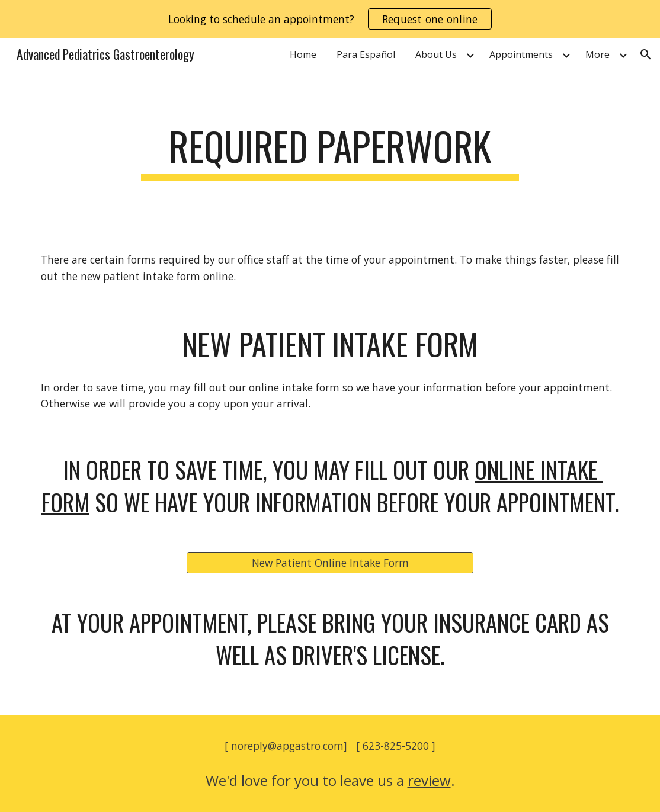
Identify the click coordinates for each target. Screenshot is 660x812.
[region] (330, 19)
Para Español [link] (366, 54)
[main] (330, 152)
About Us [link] (436, 54)
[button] (646, 54)
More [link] (597, 54)
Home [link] (303, 54)
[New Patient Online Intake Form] (330, 562)
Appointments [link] (521, 54)
